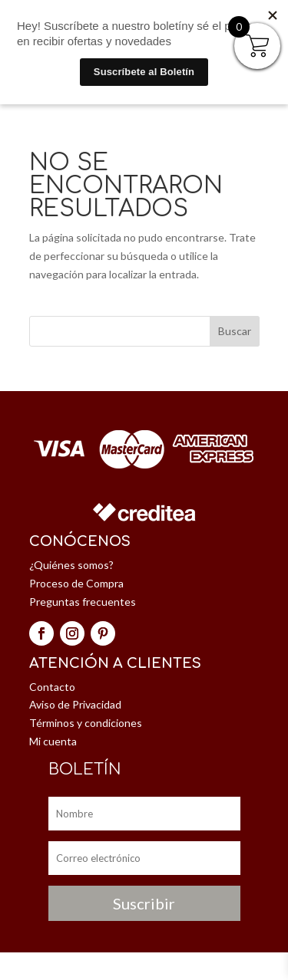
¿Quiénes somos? (71, 565)
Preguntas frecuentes (83, 602)
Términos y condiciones (86, 723)
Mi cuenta (53, 741)
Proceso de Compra (76, 583)
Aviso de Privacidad (75, 704)
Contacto (52, 687)
